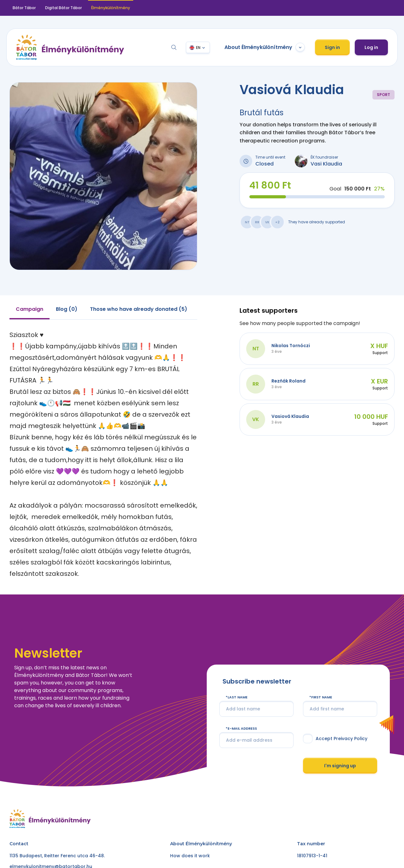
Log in (371, 47)
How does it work (190, 856)
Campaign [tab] (30, 309)
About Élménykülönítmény (265, 47)
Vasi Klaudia (326, 164)
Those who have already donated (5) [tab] (139, 309)
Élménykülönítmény (111, 8)
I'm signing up (340, 765)
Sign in (332, 47)
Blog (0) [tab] (67, 309)
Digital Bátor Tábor (63, 8)
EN (198, 48)
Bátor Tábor (24, 8)
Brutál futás (261, 113)
